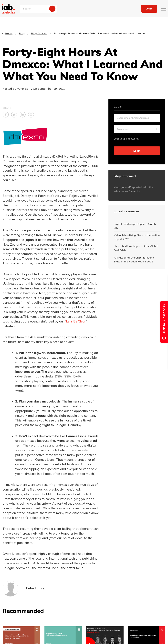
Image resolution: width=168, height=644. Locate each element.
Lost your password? (126, 139)
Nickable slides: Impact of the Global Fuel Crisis (136, 248)
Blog (22, 33)
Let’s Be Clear (76, 321)
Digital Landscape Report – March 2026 (135, 226)
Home (9, 33)
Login (149, 9)
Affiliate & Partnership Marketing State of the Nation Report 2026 (134, 259)
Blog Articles (39, 33)
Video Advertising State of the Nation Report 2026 (137, 237)
